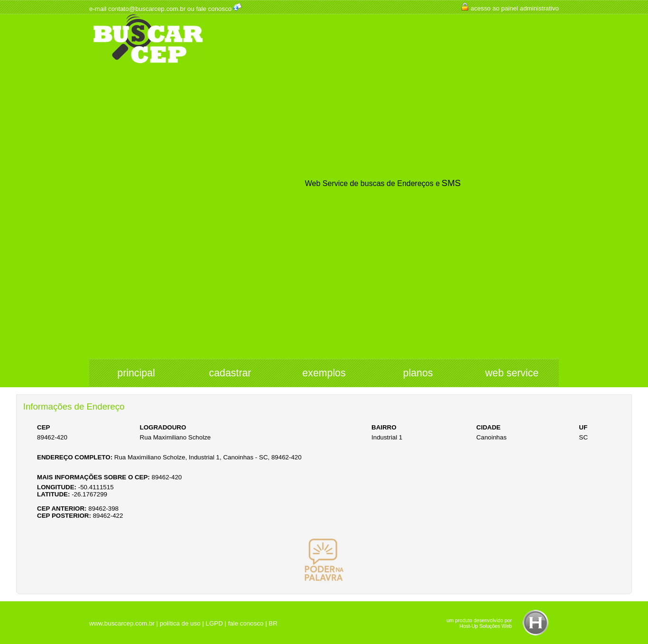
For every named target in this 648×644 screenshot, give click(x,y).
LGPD (214, 623)
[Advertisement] (148, 212)
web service (512, 373)
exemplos (324, 373)
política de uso (180, 623)
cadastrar (230, 373)
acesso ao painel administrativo (515, 8)
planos (418, 373)
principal (136, 373)
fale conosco (214, 9)
